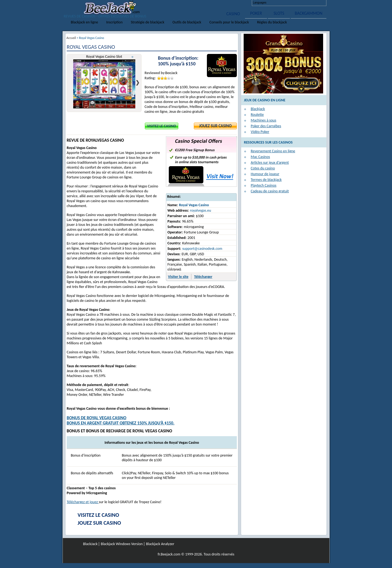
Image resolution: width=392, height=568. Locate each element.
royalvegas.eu (201, 210)
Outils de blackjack (187, 22)
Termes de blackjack (266, 180)
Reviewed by (155, 73)
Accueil (71, 38)
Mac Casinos (260, 157)
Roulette (257, 115)
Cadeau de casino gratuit (270, 191)
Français (292, 3)
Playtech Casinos (264, 185)
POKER (256, 13)
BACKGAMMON (309, 13)
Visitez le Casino (162, 126)
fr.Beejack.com (169, 554)
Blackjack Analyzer (160, 544)
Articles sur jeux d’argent (270, 162)
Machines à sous (264, 120)
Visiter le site (178, 277)
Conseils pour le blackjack (229, 22)
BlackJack (90, 544)
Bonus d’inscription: (178, 58)
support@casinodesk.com (202, 249)
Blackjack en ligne (84, 22)
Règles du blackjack (272, 22)
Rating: (150, 78)
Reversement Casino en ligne (273, 151)
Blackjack (258, 109)
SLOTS (279, 13)
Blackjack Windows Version (122, 544)
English (273, 3)
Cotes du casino (263, 168)
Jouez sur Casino (215, 126)
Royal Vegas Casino (194, 205)
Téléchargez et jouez (83, 502)
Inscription (114, 22)
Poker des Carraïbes (266, 126)
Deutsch (283, 3)
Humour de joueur (265, 174)
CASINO (233, 14)
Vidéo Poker (260, 132)
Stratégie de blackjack (147, 22)
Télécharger (203, 277)
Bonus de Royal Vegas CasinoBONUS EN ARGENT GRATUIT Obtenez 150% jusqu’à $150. (121, 420)
